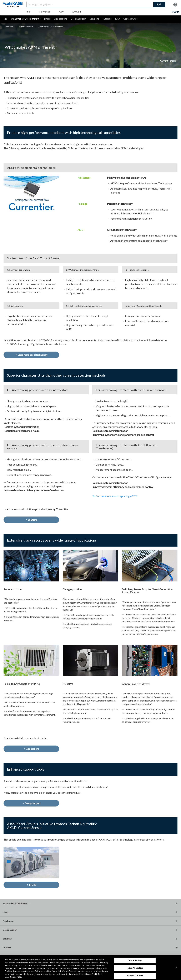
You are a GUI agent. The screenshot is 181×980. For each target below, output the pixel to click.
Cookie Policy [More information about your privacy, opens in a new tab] (16, 977)
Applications (61, 19)
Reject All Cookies (135, 968)
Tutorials (107, 19)
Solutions (94, 19)
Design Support (78, 19)
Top (6, 19)
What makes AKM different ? (26, 19)
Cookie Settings (135, 960)
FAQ (117, 19)
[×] (176, 967)
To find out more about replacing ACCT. (115, 496)
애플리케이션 (44, 12)
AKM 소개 (77, 12)
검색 (159, 4)
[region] (90, 968)
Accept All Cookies (135, 976)
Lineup (47, 19)
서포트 (61, 12)
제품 (28, 12)
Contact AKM (130, 19)
